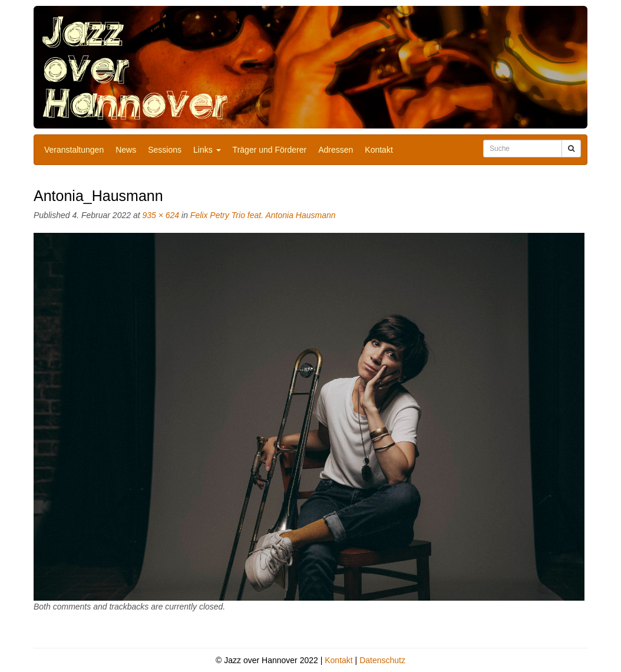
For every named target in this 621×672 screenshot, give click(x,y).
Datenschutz (382, 660)
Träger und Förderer (270, 150)
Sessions (165, 150)
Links (207, 150)
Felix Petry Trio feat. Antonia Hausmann (263, 215)
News (126, 150)
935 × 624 (161, 215)
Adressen (336, 150)
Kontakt (379, 150)
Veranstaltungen (74, 150)
